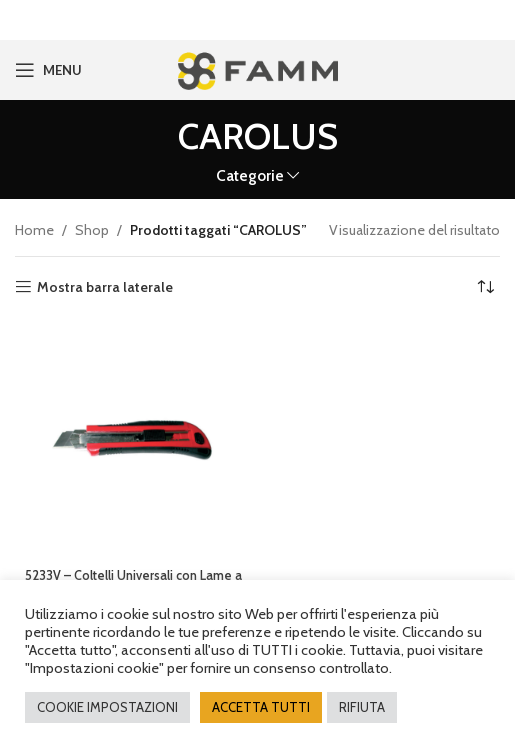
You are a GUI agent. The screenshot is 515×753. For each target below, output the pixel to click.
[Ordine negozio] (485, 287)
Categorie (250, 175)
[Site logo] (257, 68)
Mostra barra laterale (105, 286)
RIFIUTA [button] (362, 707)
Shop (92, 229)
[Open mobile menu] (48, 70)
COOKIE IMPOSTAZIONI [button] (107, 707)
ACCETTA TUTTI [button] (261, 707)
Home (34, 229)
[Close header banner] (490, 20)
